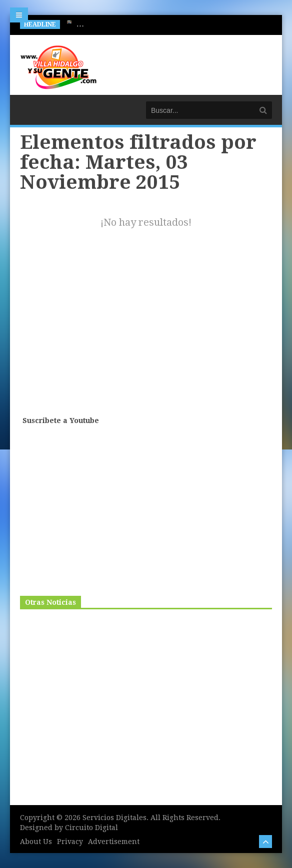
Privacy (70, 842)
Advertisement (114, 842)
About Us (36, 842)
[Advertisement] (147, 334)
